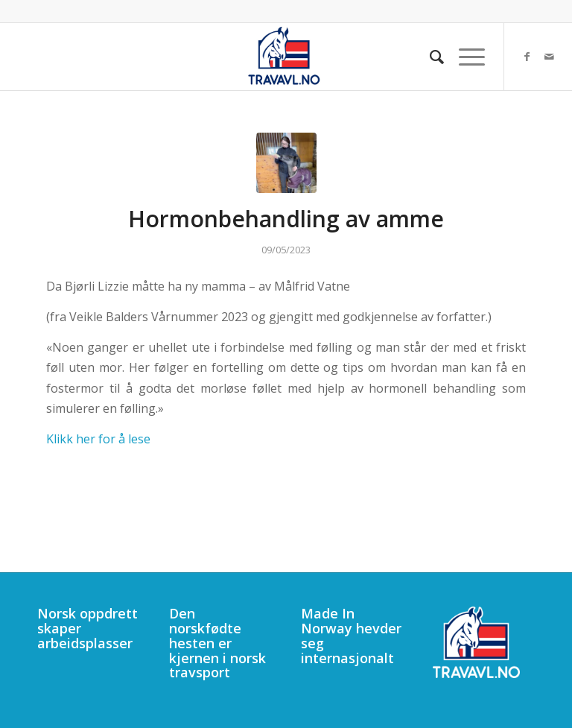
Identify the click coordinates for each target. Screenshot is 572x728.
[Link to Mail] (550, 57)
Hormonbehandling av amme (286, 219)
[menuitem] (429, 57)
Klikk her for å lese (98, 439)
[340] (286, 57)
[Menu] (464, 57)
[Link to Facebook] (527, 57)
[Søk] (429, 57)
